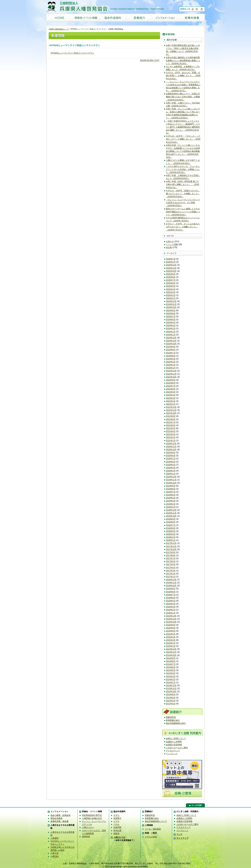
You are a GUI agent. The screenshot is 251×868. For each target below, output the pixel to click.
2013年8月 (171, 694)
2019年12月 (171, 477)
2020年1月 (171, 474)
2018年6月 (171, 528)
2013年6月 (171, 698)
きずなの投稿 (151, 837)
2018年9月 (171, 519)
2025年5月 (171, 286)
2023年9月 (171, 347)
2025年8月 (171, 277)
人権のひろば (119, 837)
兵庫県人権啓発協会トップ (59, 29)
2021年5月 (171, 428)
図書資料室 (171, 717)
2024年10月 (171, 307)
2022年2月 (171, 401)
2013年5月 (171, 701)
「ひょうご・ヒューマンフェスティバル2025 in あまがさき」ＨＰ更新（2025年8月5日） (183, 203)
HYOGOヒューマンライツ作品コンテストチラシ (72, 53)
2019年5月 (171, 498)
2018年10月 (171, 516)
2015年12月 (171, 616)
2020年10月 (171, 450)
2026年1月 (171, 262)
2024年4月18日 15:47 (150, 60)
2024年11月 (171, 304)
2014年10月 (171, 655)
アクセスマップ (173, 751)
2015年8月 (171, 628)
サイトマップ (182, 838)
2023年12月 (171, 338)
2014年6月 (171, 667)
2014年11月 (171, 652)
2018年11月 (171, 513)
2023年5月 (171, 359)
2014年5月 (171, 670)
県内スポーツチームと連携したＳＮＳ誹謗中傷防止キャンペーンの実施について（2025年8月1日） (183, 212)
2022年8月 (171, 383)
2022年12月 (171, 371)
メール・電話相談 (153, 829)
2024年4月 (171, 325)
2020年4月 (171, 468)
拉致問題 (117, 827)
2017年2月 (171, 574)
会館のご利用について (176, 738)
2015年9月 (171, 625)
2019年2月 (171, 504)
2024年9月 (171, 310)
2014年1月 (171, 682)
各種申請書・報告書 (59, 821)
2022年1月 (171, 404)
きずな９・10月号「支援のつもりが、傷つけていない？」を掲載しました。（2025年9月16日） (183, 194)
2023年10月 (171, 344)
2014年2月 (171, 679)
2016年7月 (171, 595)
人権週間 (54, 838)
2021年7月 (171, 422)
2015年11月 (171, 619)
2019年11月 (171, 480)
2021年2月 (171, 437)
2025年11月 (171, 268)
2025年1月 (171, 298)
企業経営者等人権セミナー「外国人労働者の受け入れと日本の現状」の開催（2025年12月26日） (183, 97)
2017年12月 (171, 543)
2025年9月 (171, 274)
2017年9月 (171, 552)
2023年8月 (171, 350)
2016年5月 (171, 601)
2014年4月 (171, 673)
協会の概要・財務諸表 (60, 815)
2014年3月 (171, 676)
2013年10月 (171, 691)
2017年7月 (171, 558)
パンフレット (172, 754)
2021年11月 (171, 410)
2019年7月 (171, 492)
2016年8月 (171, 592)
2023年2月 (171, 365)
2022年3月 (171, 398)
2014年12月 (171, 649)
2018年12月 (171, 510)
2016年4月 (171, 604)
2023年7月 (171, 353)
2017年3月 (171, 571)
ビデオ (116, 821)
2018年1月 (171, 540)
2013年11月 (171, 688)
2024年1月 (171, 335)
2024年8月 (171, 313)
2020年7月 (171, 459)
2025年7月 (171, 280)
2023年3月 (171, 362)
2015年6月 (171, 631)
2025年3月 (171, 292)
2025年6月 (171, 283)
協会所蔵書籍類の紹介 (176, 723)
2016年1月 (171, 613)
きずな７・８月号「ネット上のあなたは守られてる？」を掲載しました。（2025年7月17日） (183, 227)
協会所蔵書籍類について (156, 821)
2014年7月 (171, 664)
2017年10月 (171, 549)
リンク (179, 834)
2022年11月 (171, 374)
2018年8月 (171, 522)
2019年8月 (171, 489)
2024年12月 (171, 301)
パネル (116, 824)
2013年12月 (171, 685)
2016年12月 (171, 580)
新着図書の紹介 (173, 720)
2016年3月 (171, 607)
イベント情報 (172, 244)
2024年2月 (171, 332)
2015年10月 (171, 622)
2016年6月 (171, 598)
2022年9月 (171, 380)
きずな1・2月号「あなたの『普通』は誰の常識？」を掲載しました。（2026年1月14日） (183, 76)
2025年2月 (171, 295)
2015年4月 (171, 637)
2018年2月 (171, 537)
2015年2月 (171, 643)
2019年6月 (171, 495)
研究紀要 (117, 830)
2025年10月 (171, 271)
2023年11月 (171, 341)
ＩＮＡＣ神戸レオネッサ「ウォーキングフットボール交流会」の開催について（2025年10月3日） (183, 169)
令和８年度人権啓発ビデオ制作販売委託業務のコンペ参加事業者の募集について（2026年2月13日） (183, 61)
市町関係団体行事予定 (92, 815)
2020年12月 (171, 444)
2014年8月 (171, 661)
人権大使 (54, 853)
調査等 (116, 833)
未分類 (169, 247)
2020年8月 (171, 456)
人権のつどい (88, 827)
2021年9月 (171, 416)
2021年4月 (171, 431)
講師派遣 (86, 836)
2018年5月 (171, 531)
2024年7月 (171, 316)
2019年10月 (171, 483)
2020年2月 (171, 471)
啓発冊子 (117, 818)
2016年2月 (171, 610)
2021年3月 (171, 434)
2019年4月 (171, 501)
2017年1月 (171, 577)
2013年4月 (171, 704)
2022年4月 (171, 395)
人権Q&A (55, 856)
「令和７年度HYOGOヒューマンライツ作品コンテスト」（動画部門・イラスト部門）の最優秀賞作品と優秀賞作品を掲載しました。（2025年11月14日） (183, 127)
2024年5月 (171, 322)
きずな (116, 815)
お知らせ (170, 241)
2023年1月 (171, 368)
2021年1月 (171, 441)
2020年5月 (171, 465)
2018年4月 (171, 534)
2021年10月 (171, 413)
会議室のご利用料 (174, 742)
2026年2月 (171, 259)
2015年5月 (171, 634)
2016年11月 (171, 583)
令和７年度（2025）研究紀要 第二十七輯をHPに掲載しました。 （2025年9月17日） (183, 184)
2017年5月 (171, 564)
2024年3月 (171, 328)
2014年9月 (171, 658)
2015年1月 (171, 646)
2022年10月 (171, 377)
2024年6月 (171, 319)
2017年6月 (171, 561)
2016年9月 (171, 589)
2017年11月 (171, 546)
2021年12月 (171, 407)
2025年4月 (171, 289)
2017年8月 (171, 555)
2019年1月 (171, 507)
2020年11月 (171, 447)
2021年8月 (171, 419)
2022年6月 (171, 389)
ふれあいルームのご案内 (177, 748)
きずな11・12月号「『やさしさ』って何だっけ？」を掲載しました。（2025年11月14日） (183, 139)
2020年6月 (171, 462)
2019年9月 (171, 486)
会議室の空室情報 (174, 745)
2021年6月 (171, 425)
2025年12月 (171, 265)
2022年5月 (171, 392)
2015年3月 (171, 640)
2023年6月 (171, 356)
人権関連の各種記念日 (92, 818)
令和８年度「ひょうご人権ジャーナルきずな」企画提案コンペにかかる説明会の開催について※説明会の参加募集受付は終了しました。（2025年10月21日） (183, 151)
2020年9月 (171, 453)
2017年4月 (171, 568)
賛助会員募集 (56, 818)
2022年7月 (171, 386)
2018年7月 (171, 525)
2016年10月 (171, 586)
